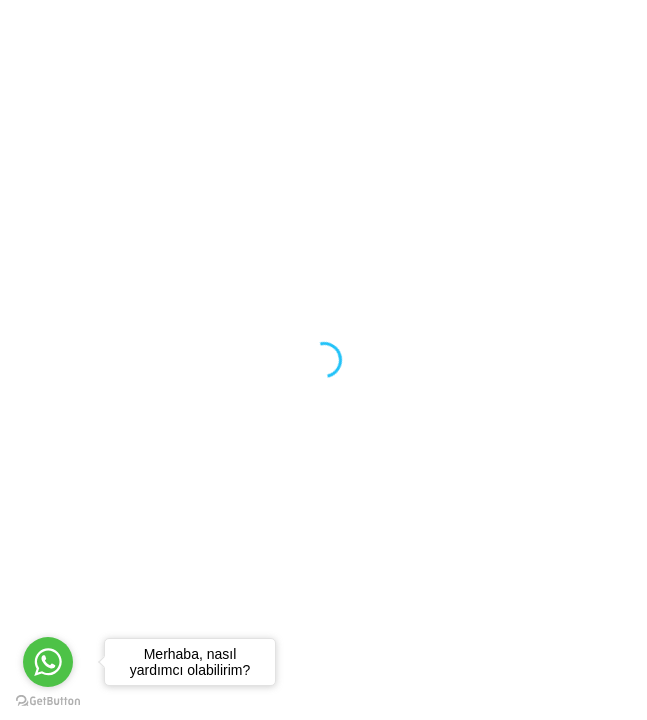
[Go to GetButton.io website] (48, 700)
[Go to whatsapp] (48, 662)
